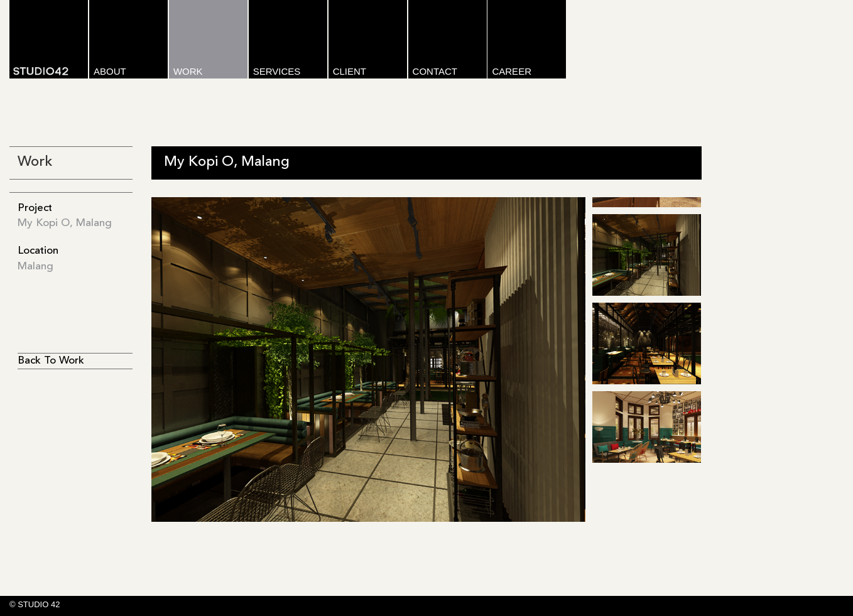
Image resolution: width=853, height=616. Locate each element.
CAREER (512, 71)
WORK (188, 71)
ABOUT (110, 71)
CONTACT (435, 71)
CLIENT (350, 71)
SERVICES (277, 71)
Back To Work (51, 361)
